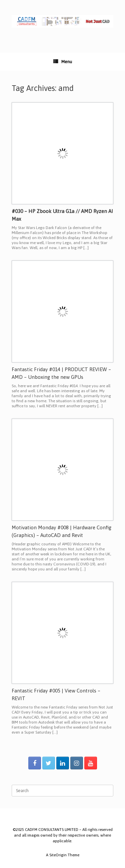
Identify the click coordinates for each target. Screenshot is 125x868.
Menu (63, 62)
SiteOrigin (58, 855)
